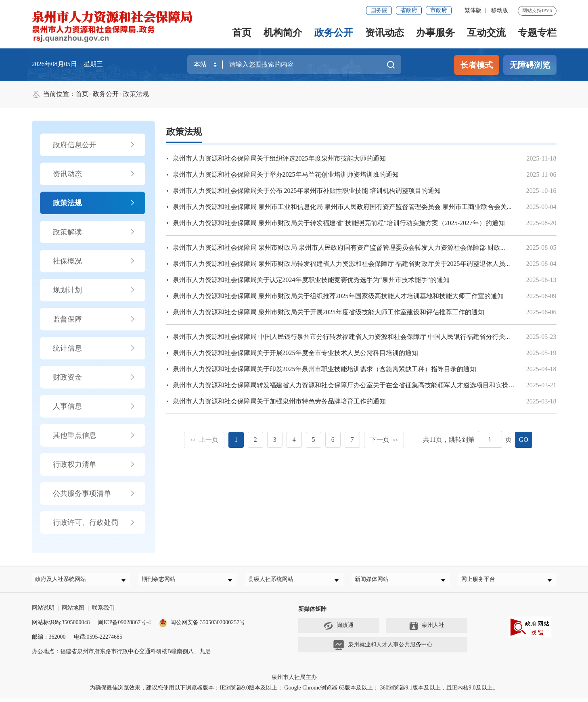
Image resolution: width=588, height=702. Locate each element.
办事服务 (435, 33)
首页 (242, 33)
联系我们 (103, 612)
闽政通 (339, 630)
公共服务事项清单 (94, 493)
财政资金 (94, 377)
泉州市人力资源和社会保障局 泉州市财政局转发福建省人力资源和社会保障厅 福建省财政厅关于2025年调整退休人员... (341, 264)
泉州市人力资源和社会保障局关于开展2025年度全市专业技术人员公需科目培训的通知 (295, 353)
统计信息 (94, 348)
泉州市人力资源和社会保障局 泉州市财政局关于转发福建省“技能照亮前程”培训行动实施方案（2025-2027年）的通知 (339, 223)
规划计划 (94, 290)
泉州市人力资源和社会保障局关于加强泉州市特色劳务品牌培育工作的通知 (279, 401)
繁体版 (473, 10)
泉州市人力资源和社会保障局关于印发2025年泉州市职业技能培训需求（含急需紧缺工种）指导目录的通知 (324, 369)
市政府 (439, 10)
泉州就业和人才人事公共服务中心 (383, 649)
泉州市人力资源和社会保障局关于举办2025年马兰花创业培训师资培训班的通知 (286, 174)
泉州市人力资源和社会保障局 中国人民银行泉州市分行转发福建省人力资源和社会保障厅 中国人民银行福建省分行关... (341, 337)
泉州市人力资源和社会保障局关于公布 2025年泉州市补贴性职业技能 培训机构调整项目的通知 (307, 191)
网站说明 (43, 612)
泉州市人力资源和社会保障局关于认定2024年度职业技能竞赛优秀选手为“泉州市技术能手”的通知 (311, 280)
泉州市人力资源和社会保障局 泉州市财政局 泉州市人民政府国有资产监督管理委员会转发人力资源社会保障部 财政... (339, 248)
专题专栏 (537, 33)
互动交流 (486, 33)
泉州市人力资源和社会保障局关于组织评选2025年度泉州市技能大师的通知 (279, 158)
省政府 (409, 10)
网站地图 (73, 612)
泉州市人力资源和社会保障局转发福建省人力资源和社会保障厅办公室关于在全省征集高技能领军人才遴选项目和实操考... (346, 385)
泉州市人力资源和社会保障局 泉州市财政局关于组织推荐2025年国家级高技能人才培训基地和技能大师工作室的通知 (338, 296)
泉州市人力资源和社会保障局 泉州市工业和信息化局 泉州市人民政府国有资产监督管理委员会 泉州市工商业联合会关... (342, 207)
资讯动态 (385, 33)
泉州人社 (427, 630)
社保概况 (94, 261)
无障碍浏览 (530, 65)
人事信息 (94, 406)
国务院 (379, 10)
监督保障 (94, 319)
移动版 (500, 10)
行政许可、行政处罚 (94, 522)
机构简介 (283, 33)
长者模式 (477, 65)
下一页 (384, 440)
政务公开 (334, 33)
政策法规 (136, 94)
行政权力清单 (94, 464)
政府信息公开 (94, 145)
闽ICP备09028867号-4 (124, 626)
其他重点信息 (94, 435)
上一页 (204, 440)
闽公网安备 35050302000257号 (202, 626)
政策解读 (94, 232)
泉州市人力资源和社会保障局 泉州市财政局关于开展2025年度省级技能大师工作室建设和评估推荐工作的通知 (329, 312)
